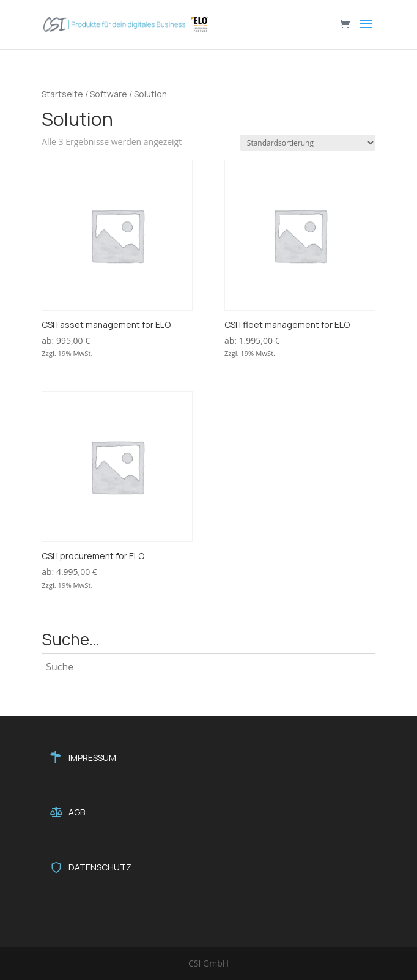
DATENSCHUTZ (100, 867)
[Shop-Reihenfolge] (308, 143)
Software (109, 94)
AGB (77, 812)
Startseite (62, 94)
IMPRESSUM (92, 758)
